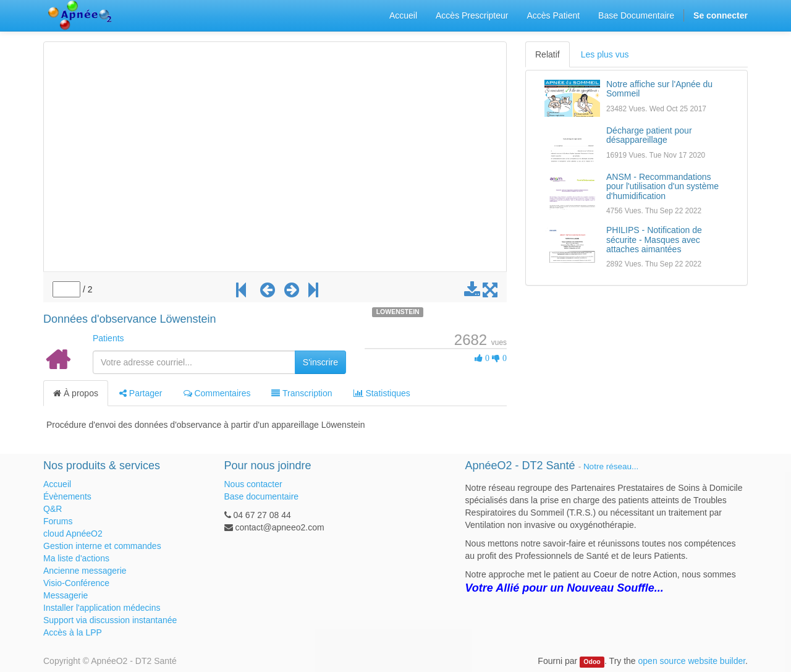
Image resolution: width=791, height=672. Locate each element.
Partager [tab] (141, 393)
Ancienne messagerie (85, 571)
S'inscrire (320, 362)
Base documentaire (262, 496)
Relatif (548, 54)
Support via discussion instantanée (110, 620)
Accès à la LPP (73, 632)
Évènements (67, 496)
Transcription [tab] (302, 393)
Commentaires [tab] (217, 393)
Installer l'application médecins (102, 608)
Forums (58, 521)
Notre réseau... (611, 466)
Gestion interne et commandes (102, 546)
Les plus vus (605, 54)
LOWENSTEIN (398, 312)
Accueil (57, 484)
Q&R (53, 509)
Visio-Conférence (76, 583)
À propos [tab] (76, 393)
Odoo (592, 661)
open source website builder (692, 661)
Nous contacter (253, 484)
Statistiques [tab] (382, 393)
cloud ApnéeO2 (73, 534)
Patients (108, 338)
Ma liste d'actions (76, 558)
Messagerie (66, 595)
